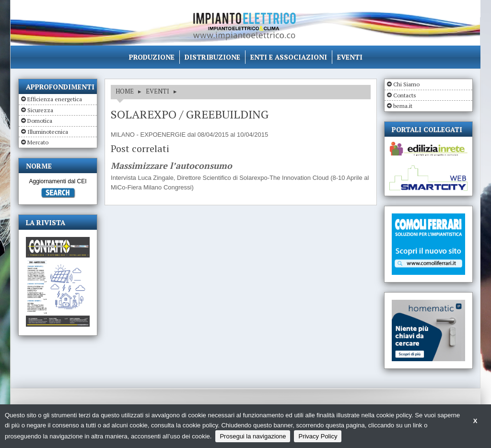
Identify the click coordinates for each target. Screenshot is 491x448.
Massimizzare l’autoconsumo (171, 166)
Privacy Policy (318, 436)
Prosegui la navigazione (253, 436)
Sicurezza (40, 110)
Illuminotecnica (48, 132)
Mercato (38, 142)
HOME (125, 91)
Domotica (40, 121)
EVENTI (158, 91)
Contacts (405, 95)
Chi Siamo (406, 84)
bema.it (403, 106)
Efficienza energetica (55, 99)
